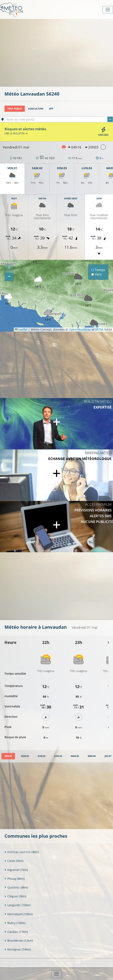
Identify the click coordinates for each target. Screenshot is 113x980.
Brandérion (19, 941)
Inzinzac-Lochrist (22, 852)
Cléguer (15, 896)
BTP (51, 109)
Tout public (15, 109)
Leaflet (21, 329)
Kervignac (18, 949)
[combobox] (59, 119)
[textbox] (59, 120)
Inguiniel (16, 870)
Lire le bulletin (16, 133)
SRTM (99, 329)
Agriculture (36, 109)
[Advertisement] (59, 52)
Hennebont (19, 914)
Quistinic (16, 887)
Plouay (15, 879)
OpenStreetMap (80, 329)
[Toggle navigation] (108, 10)
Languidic (18, 905)
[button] (38, 282)
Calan (14, 861)
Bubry (15, 923)
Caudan (16, 932)
